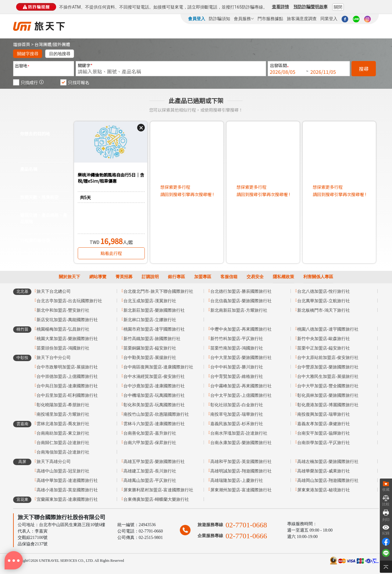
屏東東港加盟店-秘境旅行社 (324, 490)
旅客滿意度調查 (302, 19)
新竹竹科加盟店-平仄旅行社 (237, 339)
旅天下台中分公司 (54, 358)
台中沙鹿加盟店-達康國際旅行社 (154, 386)
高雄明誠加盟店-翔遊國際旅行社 (241, 471)
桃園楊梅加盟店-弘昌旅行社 (63, 329)
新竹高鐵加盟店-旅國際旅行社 (152, 339)
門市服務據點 (270, 19)
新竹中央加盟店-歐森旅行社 (324, 339)
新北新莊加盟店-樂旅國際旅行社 (154, 310)
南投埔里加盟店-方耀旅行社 (63, 414)
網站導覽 (98, 277)
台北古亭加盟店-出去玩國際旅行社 (69, 301)
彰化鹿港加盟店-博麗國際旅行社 (328, 405)
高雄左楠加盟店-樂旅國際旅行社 (328, 462)
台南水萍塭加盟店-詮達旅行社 (239, 433)
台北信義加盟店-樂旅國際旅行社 (241, 301)
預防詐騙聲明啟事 (311, 7)
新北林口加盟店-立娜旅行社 (150, 320)
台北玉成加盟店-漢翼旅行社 (150, 301)
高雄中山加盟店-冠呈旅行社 (63, 471)
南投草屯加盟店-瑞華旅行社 (237, 414)
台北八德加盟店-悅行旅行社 (324, 291)
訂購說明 (150, 277)
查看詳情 (280, 7)
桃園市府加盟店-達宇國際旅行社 (154, 329)
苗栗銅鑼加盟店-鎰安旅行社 (150, 348)
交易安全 (255, 277)
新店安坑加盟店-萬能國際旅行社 (67, 320)
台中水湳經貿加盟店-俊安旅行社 (154, 377)
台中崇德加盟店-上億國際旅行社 (67, 377)
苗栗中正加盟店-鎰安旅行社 (324, 348)
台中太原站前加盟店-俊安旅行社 (328, 358)
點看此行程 (111, 253)
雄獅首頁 (22, 44)
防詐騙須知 (219, 19)
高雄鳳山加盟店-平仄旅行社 (150, 481)
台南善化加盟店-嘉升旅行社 (150, 433)
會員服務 (244, 19)
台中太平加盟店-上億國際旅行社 (241, 395)
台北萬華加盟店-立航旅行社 (324, 301)
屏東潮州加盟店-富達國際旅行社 (241, 490)
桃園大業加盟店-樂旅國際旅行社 (67, 339)
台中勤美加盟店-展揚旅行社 (150, 358)
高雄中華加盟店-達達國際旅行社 (67, 481)
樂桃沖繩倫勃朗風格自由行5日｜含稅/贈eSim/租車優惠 (111, 178)
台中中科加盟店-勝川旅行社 (237, 367)
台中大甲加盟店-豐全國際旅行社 (328, 386)
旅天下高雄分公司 (54, 462)
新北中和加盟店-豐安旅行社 (63, 310)
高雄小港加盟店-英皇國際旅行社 (67, 490)
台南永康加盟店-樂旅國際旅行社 (241, 443)
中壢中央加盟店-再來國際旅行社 (241, 329)
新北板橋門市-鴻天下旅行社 (324, 310)
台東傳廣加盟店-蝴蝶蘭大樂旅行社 (156, 499)
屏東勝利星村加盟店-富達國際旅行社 (158, 490)
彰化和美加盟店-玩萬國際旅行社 (154, 405)
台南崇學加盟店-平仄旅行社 (324, 443)
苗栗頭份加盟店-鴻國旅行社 (63, 348)
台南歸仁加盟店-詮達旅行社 (63, 443)
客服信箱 (229, 277)
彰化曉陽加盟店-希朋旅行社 (63, 405)
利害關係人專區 (318, 277)
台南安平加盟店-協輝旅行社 (324, 433)
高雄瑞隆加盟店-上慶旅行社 (237, 481)
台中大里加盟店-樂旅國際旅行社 (241, 358)
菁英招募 (124, 277)
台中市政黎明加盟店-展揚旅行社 (67, 367)
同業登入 (329, 19)
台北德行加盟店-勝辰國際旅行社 (241, 291)
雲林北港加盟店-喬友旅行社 (63, 424)
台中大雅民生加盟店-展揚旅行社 (328, 377)
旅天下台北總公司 (54, 291)
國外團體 (62, 44)
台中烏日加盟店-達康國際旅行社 (67, 386)
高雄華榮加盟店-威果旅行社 (324, 471)
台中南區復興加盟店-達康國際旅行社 (158, 367)
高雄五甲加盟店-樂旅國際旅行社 (154, 462)
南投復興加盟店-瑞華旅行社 (324, 414)
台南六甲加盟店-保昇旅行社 (150, 443)
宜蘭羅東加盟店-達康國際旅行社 (67, 499)
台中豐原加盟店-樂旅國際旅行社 (328, 367)
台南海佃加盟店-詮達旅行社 (63, 452)
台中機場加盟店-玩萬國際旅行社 (154, 395)
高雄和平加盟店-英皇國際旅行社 (241, 462)
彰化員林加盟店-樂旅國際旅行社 (328, 395)
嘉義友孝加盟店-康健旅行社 (324, 424)
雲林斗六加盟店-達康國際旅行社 (154, 424)
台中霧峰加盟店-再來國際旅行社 (241, 386)
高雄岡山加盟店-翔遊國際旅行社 (328, 481)
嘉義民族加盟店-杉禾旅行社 (237, 424)
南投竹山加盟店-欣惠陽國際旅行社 (156, 414)
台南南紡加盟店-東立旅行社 (63, 433)
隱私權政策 (283, 277)
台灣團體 (43, 44)
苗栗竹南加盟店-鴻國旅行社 (237, 348)
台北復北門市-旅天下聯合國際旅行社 (158, 291)
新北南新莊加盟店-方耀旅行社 (239, 310)
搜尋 (364, 69)
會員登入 (197, 19)
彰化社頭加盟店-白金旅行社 (237, 405)
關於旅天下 (69, 277)
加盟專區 (203, 277)
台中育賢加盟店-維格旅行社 (237, 377)
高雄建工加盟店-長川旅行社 (150, 471)
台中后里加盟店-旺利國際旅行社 (67, 395)
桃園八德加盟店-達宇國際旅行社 (328, 329)
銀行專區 (176, 277)
